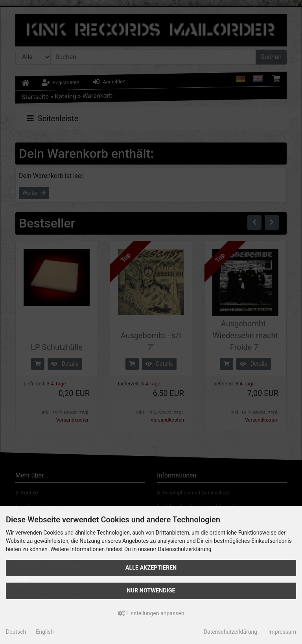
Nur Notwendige (151, 591)
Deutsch (16, 632)
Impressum (282, 632)
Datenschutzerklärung (230, 632)
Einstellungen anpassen (151, 613)
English (45, 632)
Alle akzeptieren (151, 568)
